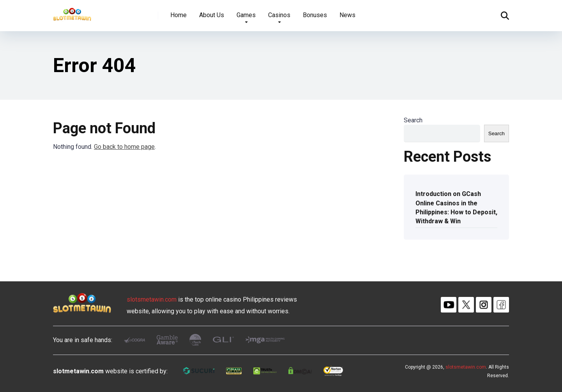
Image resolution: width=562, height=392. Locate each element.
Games (246, 15)
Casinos (279, 15)
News (347, 15)
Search (413, 120)
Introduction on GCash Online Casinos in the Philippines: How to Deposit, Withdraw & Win (456, 207)
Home (178, 15)
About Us (212, 15)
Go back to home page (124, 147)
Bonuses (315, 15)
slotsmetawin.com (152, 299)
